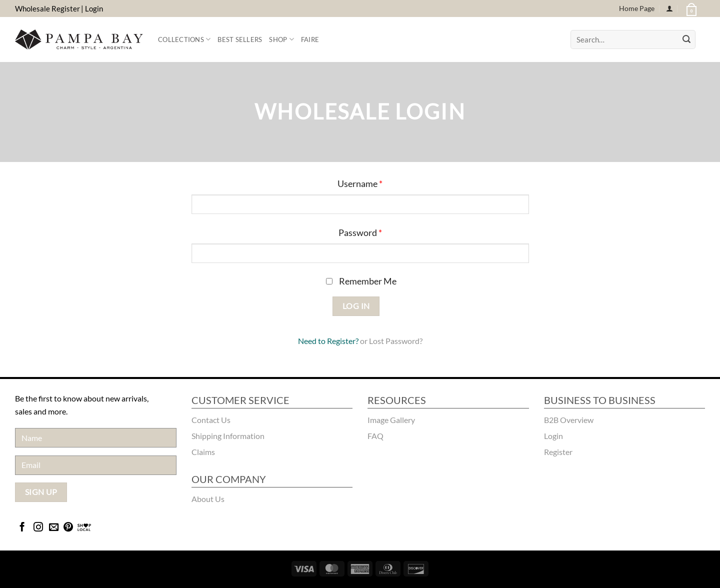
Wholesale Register (47, 8)
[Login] (669, 9)
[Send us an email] (54, 528)
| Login (92, 8)
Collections (184, 39)
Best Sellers (240, 39)
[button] (690, 8)
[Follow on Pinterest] (68, 528)
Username (360, 184)
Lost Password (394, 341)
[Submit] (686, 39)
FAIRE (310, 39)
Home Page (637, 8)
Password (360, 233)
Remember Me (361, 281)
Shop (281, 39)
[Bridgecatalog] (84, 528)
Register (341, 341)
